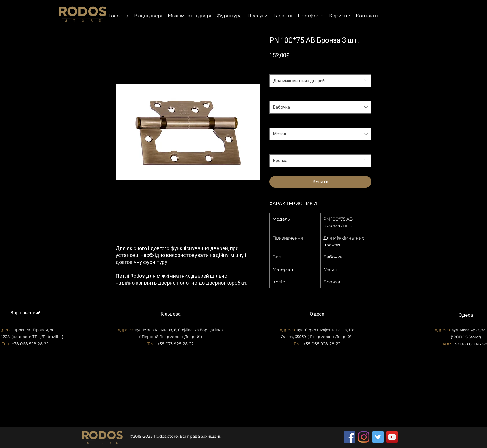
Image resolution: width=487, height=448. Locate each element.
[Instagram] (364, 437)
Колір (276, 148)
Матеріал (280, 122)
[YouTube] (392, 437)
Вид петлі (280, 95)
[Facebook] (350, 437)
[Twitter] (378, 437)
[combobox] (320, 81)
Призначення (284, 68)
